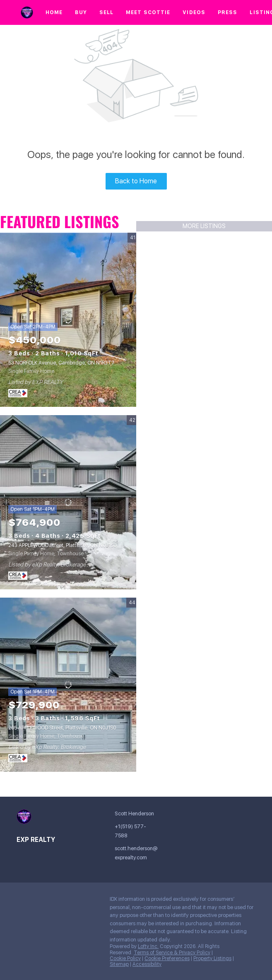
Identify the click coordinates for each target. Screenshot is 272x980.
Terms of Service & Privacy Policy (172, 953)
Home (54, 12)
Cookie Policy (125, 958)
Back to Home (136, 181)
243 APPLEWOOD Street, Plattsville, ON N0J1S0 (62, 545)
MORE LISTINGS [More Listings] (204, 226)
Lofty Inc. (148, 946)
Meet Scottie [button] (148, 12)
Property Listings (212, 958)
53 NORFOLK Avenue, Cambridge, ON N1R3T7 (61, 363)
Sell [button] (106, 12)
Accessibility (147, 964)
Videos (194, 12)
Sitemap (119, 964)
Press (228, 12)
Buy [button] (81, 12)
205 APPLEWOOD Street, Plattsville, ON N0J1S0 (62, 728)
